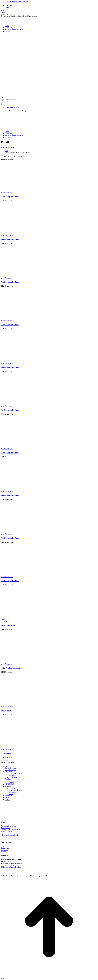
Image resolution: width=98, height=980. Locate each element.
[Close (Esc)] (2, 977)
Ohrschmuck (13, 792)
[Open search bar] (2, 97)
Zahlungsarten (6, 828)
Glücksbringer (10, 783)
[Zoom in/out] (8, 977)
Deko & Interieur (11, 770)
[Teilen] (4, 977)
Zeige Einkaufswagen (8, 107)
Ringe (11, 794)
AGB (3, 846)
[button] (7, 193)
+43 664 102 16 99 (7, 2)
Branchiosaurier (7, 711)
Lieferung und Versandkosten (10, 830)
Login (3, 12)
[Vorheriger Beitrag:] (2, 979)
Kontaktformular (6, 831)
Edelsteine (8, 772)
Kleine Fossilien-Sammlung (10, 668)
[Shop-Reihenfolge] (12, 160)
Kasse (17, 107)
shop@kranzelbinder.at (21, 2)
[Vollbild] (6, 977)
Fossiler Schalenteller (8, 625)
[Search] (3, 102)
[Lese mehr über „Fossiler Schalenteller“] (3, 619)
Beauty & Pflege (10, 768)
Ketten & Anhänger (15, 790)
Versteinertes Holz (15, 781)
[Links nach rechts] (4, 979)
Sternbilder (9, 796)
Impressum (4, 850)
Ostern (8, 766)
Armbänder (13, 788)
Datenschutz (5, 848)
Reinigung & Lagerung (8, 826)
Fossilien (8, 779)
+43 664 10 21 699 (13, 865)
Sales (7, 799)
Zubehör (8, 797)
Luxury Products (10, 785)
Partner (3, 852)
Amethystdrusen (14, 773)
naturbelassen (13, 777)
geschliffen (13, 775)
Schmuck (8, 786)
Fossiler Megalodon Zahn (10, 197)
